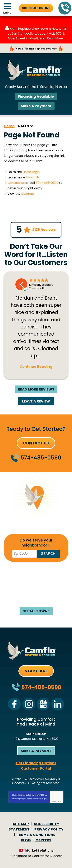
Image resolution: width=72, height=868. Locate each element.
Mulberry (24, 595)
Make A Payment (36, 106)
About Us (33, 177)
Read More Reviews (36, 389)
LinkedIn (58, 704)
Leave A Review (36, 401)
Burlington (19, 573)
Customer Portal (36, 768)
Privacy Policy (26, 799)
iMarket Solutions (39, 851)
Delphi (39, 573)
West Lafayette (36, 601)
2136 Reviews (44, 230)
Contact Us (16, 183)
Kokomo (22, 584)
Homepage (31, 172)
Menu (7, 13)
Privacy (54, 801)
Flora (54, 573)
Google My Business (43, 704)
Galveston (45, 579)
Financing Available (36, 96)
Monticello (47, 590)
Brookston (49, 568)
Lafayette (44, 584)
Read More (55, 38)
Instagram (29, 704)
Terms (60, 801)
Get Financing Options (36, 763)
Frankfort (22, 579)
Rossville (45, 595)
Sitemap (28, 194)
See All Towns (36, 611)
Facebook (14, 704)
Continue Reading (36, 367)
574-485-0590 (65, 8)
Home (9, 126)
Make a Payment (36, 751)
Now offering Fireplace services (36, 49)
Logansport (22, 590)
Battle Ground (22, 568)
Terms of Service (38, 799)
